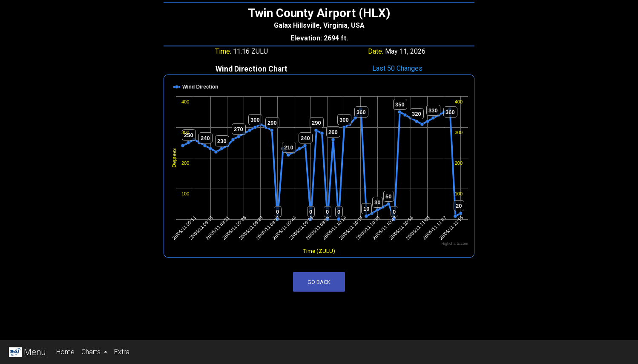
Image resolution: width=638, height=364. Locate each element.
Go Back (319, 282)
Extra (124, 351)
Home (67, 351)
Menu (26, 352)
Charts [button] (92, 352)
